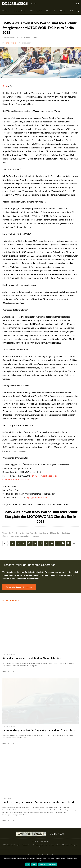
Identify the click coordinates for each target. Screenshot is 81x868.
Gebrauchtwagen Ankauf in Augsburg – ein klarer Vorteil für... (39, 730)
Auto (22, 533)
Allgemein (7, 799)
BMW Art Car (55, 533)
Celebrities (66, 533)
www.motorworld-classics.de (16, 480)
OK (28, 864)
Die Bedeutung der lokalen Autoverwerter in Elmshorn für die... (40, 802)
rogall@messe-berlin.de (36, 498)
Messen (5, 536)
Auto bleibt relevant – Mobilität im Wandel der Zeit (32, 658)
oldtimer (36, 536)
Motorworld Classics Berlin (20, 536)
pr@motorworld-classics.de (45, 476)
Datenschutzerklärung (48, 864)
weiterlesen (8, 672)
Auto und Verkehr (23, 38)
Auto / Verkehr (31, 533)
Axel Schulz (43, 533)
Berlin (5, 86)
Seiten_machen (11, 43)
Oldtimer (35, 38)
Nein (34, 864)
